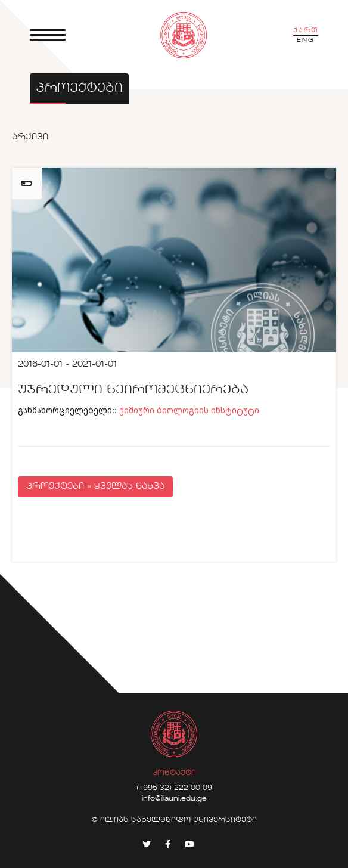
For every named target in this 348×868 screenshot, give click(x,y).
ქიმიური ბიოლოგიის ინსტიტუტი (189, 410)
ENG (306, 40)
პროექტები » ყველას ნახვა (95, 486)
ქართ (306, 30)
